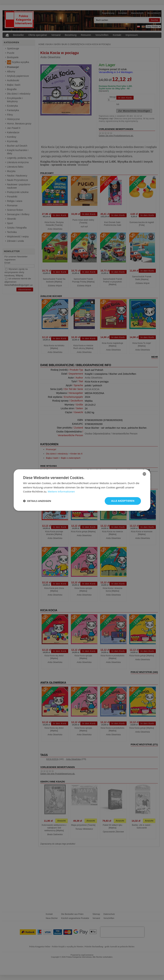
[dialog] (82, 490)
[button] (37, 501)
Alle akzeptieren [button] (123, 501)
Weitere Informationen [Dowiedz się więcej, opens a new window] (61, 492)
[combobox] (144, 474)
